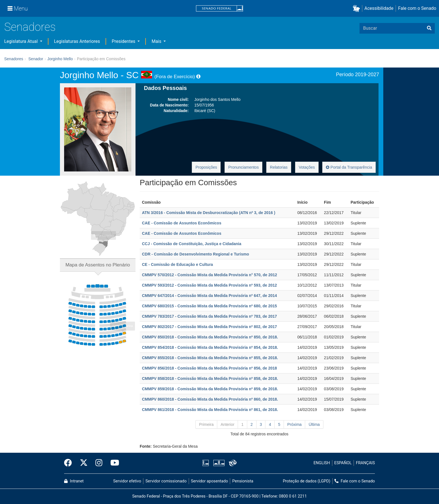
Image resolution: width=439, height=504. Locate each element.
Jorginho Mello (60, 59)
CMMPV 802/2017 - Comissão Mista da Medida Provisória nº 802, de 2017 (209, 327)
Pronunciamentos (243, 167)
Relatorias (279, 167)
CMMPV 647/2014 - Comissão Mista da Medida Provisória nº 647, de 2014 (209, 296)
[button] (357, 9)
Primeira (206, 424)
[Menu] (18, 8)
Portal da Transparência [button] (349, 167)
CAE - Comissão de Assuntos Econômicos (182, 223)
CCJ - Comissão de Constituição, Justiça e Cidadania (192, 244)
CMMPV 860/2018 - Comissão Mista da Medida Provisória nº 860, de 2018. (210, 399)
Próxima (294, 424)
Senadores (30, 27)
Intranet (74, 481)
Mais (157, 41)
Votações (307, 167)
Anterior (227, 424)
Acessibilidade (379, 8)
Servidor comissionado (166, 481)
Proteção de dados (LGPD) (307, 481)
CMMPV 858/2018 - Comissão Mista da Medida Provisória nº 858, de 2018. (210, 378)
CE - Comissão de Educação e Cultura (178, 264)
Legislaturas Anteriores (77, 41)
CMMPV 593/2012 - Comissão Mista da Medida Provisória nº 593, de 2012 (209, 285)
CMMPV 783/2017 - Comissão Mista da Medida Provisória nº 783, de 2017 (209, 316)
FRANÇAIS (365, 463)
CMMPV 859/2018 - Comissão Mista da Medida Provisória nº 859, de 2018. (210, 389)
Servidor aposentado (209, 481)
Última (314, 424)
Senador (36, 59)
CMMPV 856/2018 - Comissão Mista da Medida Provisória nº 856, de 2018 (209, 368)
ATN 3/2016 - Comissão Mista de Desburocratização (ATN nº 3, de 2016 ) (209, 213)
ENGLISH (322, 463)
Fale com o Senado (417, 8)
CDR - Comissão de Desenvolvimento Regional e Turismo (195, 254)
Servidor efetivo (127, 481)
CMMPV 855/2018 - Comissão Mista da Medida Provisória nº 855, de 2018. (210, 358)
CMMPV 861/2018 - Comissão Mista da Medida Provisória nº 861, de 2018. (210, 410)
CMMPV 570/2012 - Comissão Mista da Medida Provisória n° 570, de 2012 (210, 275)
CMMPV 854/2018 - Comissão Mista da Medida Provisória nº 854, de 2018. (210, 347)
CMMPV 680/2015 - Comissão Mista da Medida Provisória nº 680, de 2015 (209, 306)
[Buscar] (429, 28)
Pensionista (243, 481)
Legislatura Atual (22, 41)
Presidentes (124, 41)
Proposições (206, 167)
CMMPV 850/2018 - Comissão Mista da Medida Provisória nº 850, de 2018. (210, 337)
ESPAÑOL (343, 463)
